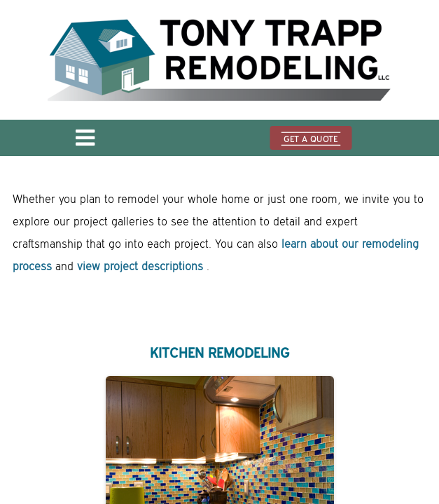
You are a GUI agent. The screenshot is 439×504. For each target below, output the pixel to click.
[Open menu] (85, 142)
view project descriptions (140, 267)
